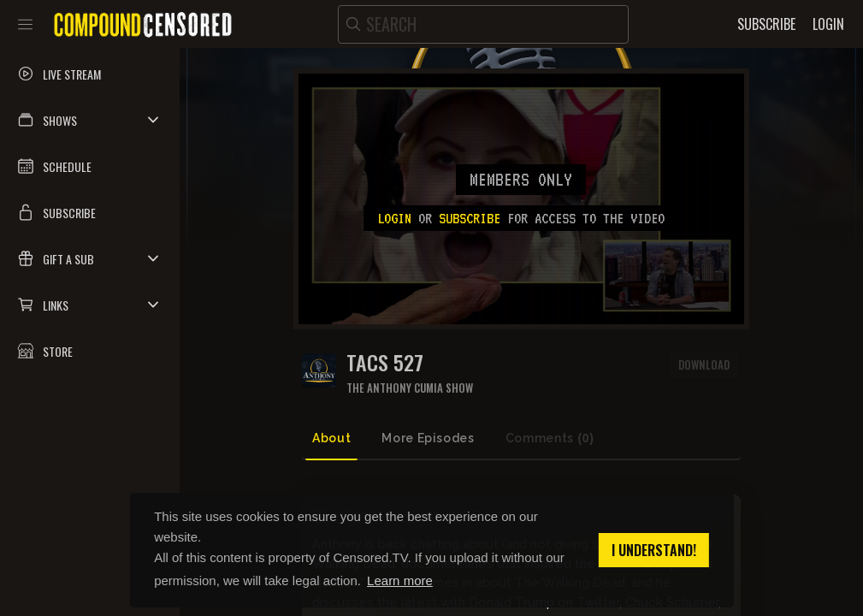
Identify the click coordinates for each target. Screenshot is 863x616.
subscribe (470, 218)
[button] (90, 120)
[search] (483, 24)
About (331, 438)
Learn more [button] (400, 580)
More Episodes (428, 438)
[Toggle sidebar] (25, 24)
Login (394, 218)
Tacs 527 (385, 362)
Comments (550, 438)
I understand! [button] (654, 550)
